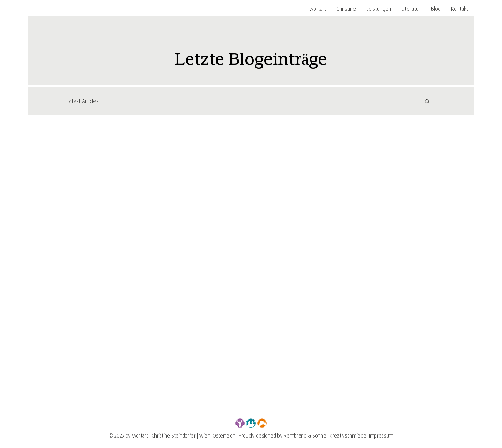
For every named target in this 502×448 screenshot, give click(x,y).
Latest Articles (83, 101)
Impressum (381, 435)
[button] (379, 9)
